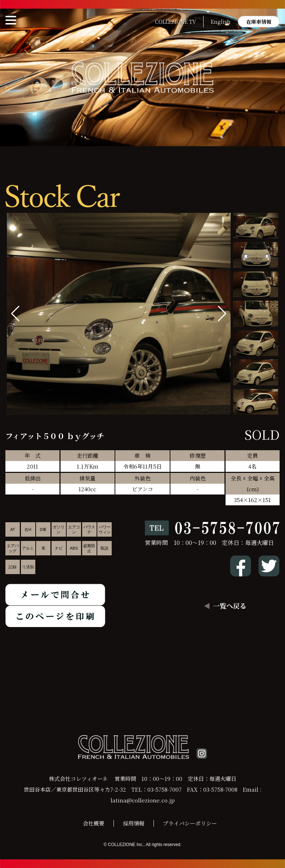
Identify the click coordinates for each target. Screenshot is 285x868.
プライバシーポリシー (190, 823)
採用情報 (134, 823)
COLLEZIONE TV (175, 22)
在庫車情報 (259, 22)
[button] (222, 314)
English (221, 22)
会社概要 (94, 823)
